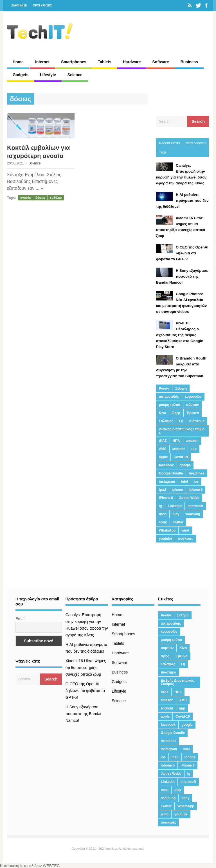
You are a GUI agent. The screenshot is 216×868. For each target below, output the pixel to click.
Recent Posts (169, 143)
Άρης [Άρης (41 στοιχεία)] (176, 413)
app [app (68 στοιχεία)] (194, 449)
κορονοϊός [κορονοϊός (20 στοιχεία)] (193, 397)
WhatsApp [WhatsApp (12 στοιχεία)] (167, 530)
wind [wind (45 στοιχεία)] (185, 530)
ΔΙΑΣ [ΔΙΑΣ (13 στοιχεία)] (163, 441)
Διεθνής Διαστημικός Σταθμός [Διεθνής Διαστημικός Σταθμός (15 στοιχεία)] (182, 431)
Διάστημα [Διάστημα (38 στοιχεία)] (197, 421)
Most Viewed (196, 143)
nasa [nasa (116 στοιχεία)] (163, 514)
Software (161, 62)
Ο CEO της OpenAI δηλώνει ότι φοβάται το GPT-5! (85, 691)
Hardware (132, 62)
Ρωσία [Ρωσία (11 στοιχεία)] (164, 388)
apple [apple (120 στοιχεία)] (163, 457)
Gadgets (21, 75)
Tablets (105, 62)
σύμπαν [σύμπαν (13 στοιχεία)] (193, 405)
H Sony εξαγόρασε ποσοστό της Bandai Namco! (83, 714)
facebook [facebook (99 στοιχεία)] (166, 465)
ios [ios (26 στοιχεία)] (196, 482)
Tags (163, 152)
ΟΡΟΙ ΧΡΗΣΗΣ (42, 5)
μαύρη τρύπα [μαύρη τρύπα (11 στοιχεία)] (170, 405)
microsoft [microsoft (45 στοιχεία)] (195, 506)
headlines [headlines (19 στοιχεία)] (196, 473)
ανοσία (25, 198)
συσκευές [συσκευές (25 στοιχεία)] (186, 539)
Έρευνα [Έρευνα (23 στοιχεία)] (193, 413)
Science (75, 75)
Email (20, 619)
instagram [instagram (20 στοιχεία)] (167, 482)
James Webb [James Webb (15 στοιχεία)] (189, 498)
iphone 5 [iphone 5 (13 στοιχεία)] (196, 490)
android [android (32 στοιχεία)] (179, 449)
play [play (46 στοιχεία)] (176, 514)
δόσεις (40, 198)
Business (189, 62)
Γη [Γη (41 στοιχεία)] (181, 421)
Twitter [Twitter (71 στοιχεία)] (178, 522)
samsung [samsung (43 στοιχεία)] (193, 514)
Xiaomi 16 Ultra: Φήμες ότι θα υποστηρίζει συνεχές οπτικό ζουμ (86, 668)
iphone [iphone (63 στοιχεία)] (177, 490)
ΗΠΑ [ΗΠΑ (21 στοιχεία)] (176, 441)
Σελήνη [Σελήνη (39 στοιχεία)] (181, 388)
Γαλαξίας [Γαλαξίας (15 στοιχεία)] (166, 421)
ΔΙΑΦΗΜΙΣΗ (19, 5)
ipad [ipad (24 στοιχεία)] (162, 490)
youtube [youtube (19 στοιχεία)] (166, 539)
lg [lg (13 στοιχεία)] (160, 506)
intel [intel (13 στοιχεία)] (184, 482)
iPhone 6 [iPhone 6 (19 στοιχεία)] (166, 498)
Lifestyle (48, 75)
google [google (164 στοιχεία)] (185, 465)
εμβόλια (56, 198)
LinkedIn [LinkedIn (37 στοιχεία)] (175, 506)
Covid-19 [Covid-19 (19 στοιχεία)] (181, 457)
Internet (42, 62)
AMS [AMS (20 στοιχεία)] (163, 449)
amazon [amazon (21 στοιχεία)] (192, 441)
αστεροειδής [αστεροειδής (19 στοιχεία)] (169, 397)
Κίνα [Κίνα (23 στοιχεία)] (163, 413)
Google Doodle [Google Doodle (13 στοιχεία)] (171, 473)
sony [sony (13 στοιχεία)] (163, 522)
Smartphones (74, 62)
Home (18, 62)
